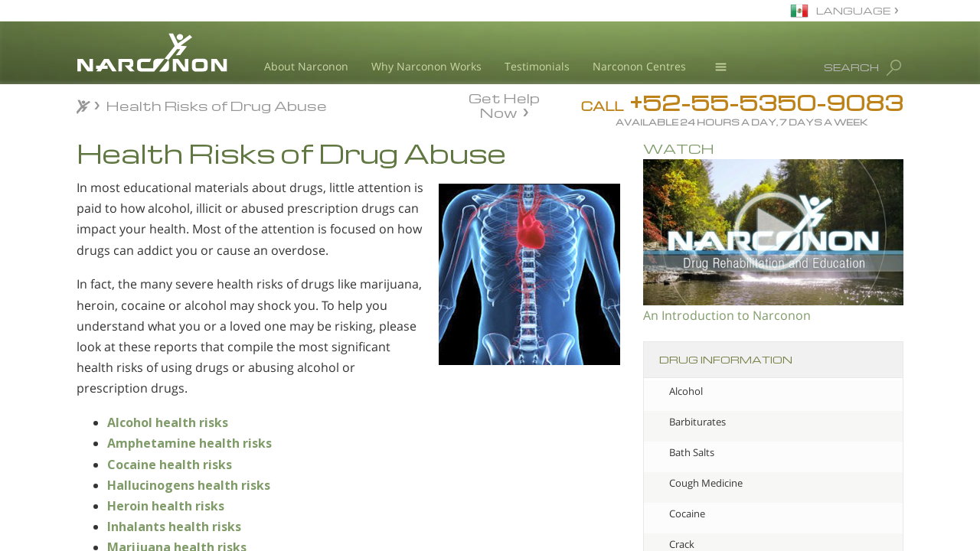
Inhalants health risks (174, 527)
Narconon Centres (639, 66)
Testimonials (537, 66)
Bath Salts (692, 452)
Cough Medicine (706, 483)
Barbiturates (697, 422)
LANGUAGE (853, 10)
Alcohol (686, 391)
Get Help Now (504, 104)
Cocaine (687, 514)
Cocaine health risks (170, 465)
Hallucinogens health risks (189, 485)
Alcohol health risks (168, 422)
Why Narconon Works (426, 66)
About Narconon (306, 66)
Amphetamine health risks (189, 443)
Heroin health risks (166, 506)
